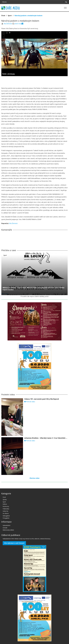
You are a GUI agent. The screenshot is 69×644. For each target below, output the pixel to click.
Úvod (3, 16)
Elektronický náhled (8, 530)
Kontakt (5, 528)
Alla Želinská (8, 24)
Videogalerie (6, 516)
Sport (10, 16)
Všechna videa (34, 478)
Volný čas (5, 511)
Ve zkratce (6, 513)
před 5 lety (18, 24)
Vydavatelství (6, 525)
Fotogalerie (6, 518)
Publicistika (6, 509)
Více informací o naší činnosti (14, 543)
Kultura (5, 504)
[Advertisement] (34, 81)
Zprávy (5, 499)
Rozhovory (6, 506)
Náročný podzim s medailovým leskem (28, 16)
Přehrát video (30, 402)
